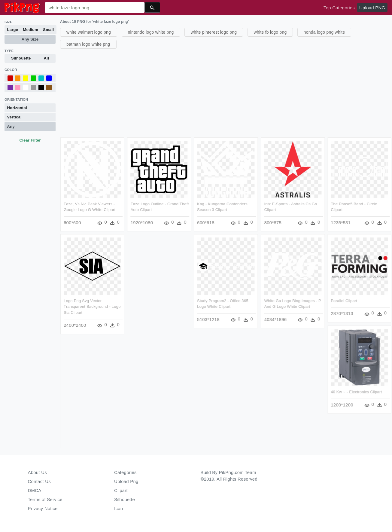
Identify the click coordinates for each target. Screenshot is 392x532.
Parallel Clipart (344, 301)
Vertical (14, 117)
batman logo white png (88, 44)
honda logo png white (324, 32)
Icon (119, 508)
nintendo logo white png (151, 32)
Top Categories (339, 8)
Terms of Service (45, 499)
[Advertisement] (225, 92)
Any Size (30, 39)
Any (11, 126)
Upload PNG (372, 8)
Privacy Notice (43, 508)
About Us (38, 472)
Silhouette (21, 58)
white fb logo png (270, 32)
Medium (30, 30)
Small (48, 30)
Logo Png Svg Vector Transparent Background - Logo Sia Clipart (92, 307)
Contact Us (39, 481)
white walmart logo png (89, 32)
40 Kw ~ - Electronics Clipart (357, 392)
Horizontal (17, 108)
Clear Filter (30, 140)
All (46, 58)
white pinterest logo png (214, 32)
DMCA (35, 490)
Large (13, 30)
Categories (125, 472)
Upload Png (126, 481)
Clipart (121, 490)
